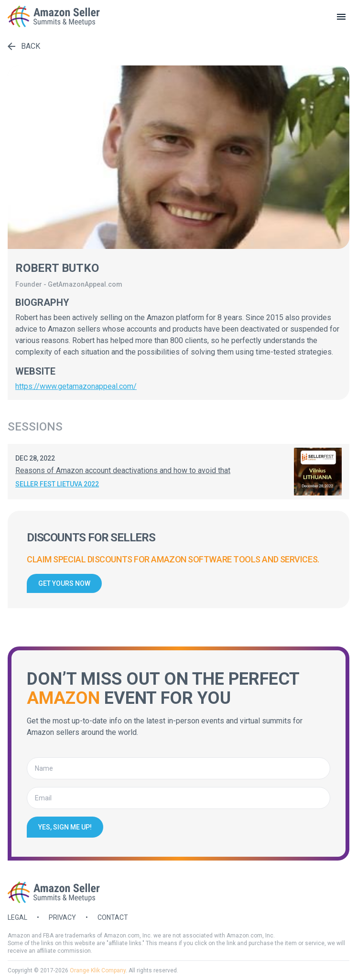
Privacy (62, 917)
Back (24, 46)
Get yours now (64, 583)
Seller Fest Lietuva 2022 (57, 484)
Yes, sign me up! (65, 827)
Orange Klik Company (98, 970)
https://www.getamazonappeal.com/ (76, 386)
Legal (17, 917)
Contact (113, 917)
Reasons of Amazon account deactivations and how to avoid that (123, 470)
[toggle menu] (341, 17)
